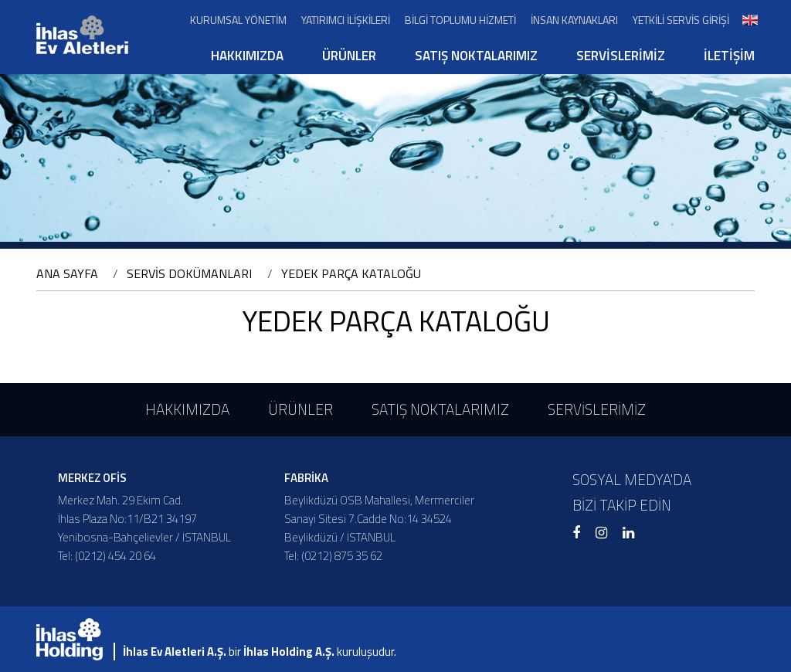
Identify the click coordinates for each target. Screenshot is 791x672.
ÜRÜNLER (349, 56)
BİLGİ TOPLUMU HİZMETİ (460, 20)
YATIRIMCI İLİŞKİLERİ (346, 20)
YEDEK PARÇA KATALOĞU (351, 273)
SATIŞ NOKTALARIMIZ (476, 56)
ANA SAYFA (67, 273)
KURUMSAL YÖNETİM (238, 20)
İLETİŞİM (729, 56)
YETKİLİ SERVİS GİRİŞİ (681, 20)
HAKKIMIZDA (247, 56)
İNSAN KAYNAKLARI (574, 20)
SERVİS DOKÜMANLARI (189, 273)
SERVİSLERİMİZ (621, 56)
